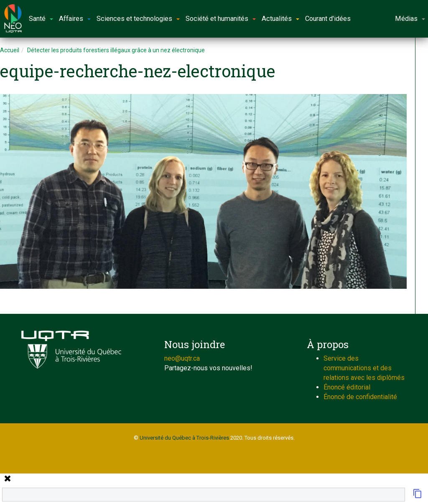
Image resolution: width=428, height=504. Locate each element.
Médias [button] (410, 19)
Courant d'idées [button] (328, 19)
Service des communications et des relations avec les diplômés (364, 368)
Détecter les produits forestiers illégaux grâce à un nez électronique (116, 50)
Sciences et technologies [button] (138, 19)
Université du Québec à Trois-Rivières (184, 438)
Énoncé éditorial (347, 387)
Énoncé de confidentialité (360, 397)
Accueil (10, 50)
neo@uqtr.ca (182, 358)
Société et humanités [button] (221, 19)
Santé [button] (41, 19)
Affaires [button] (75, 19)
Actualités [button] (280, 19)
